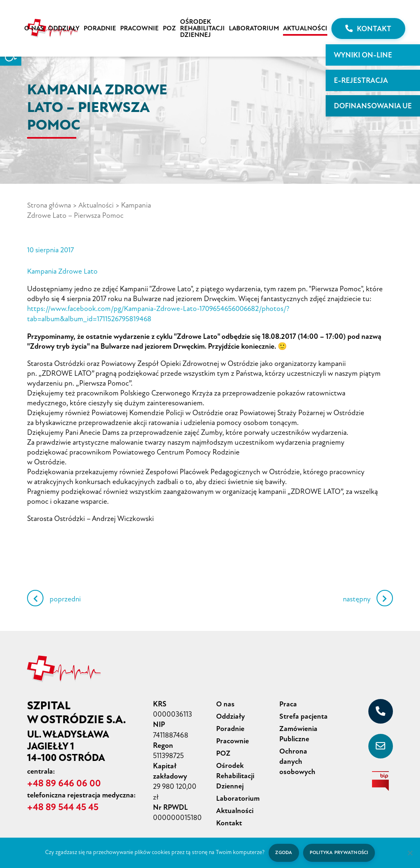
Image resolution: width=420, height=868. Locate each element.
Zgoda (283, 853)
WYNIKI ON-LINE (363, 55)
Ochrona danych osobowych (297, 757)
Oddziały (64, 28)
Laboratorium (254, 28)
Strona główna (50, 205)
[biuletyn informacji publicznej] (381, 779)
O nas (34, 28)
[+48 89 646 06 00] (381, 709)
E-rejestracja (361, 80)
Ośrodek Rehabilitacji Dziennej (202, 28)
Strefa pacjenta (304, 714)
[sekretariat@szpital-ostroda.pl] (381, 744)
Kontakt (368, 29)
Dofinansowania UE (373, 106)
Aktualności (305, 28)
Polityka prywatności (339, 853)
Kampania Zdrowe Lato (63, 270)
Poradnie (100, 28)
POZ (169, 28)
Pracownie (139, 28)
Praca (288, 702)
